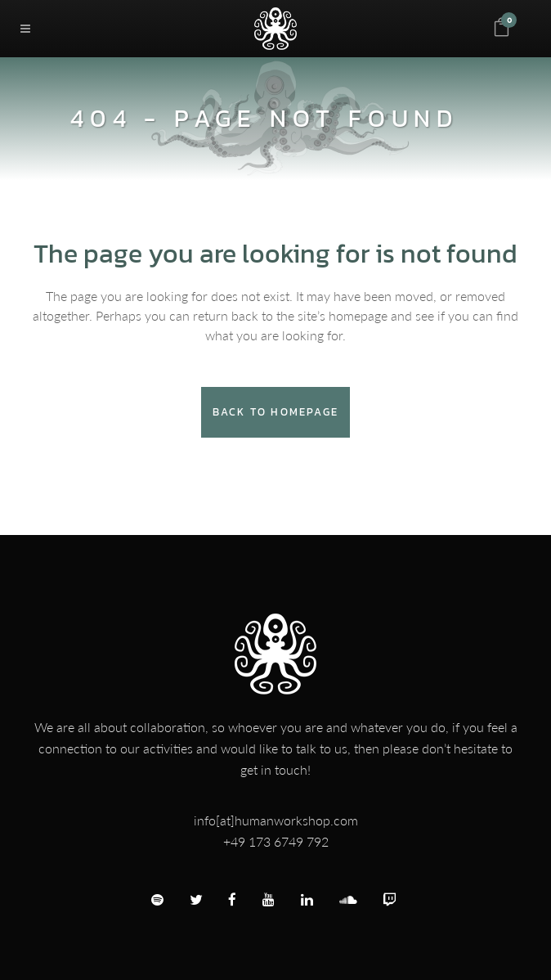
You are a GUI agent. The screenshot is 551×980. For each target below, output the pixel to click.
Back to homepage (275, 412)
